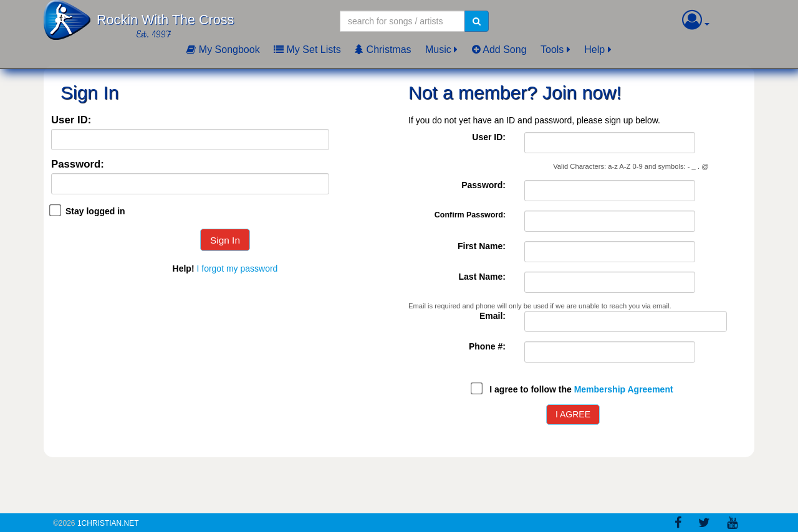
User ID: (71, 121)
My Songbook (223, 50)
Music (438, 50)
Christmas (383, 50)
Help (594, 50)
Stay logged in (95, 211)
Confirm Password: (470, 215)
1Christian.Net (108, 523)
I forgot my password (237, 268)
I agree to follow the (581, 389)
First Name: (482, 246)
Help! (184, 268)
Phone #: (487, 346)
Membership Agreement (624, 389)
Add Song (499, 50)
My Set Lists (307, 50)
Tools (552, 50)
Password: (78, 165)
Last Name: (482, 277)
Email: (493, 316)
